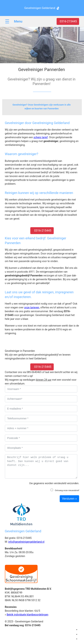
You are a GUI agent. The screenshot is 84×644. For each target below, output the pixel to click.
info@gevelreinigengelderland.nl (26, 542)
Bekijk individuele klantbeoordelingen (28, 615)
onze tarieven (32, 307)
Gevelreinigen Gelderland (40, 8)
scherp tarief (41, 137)
